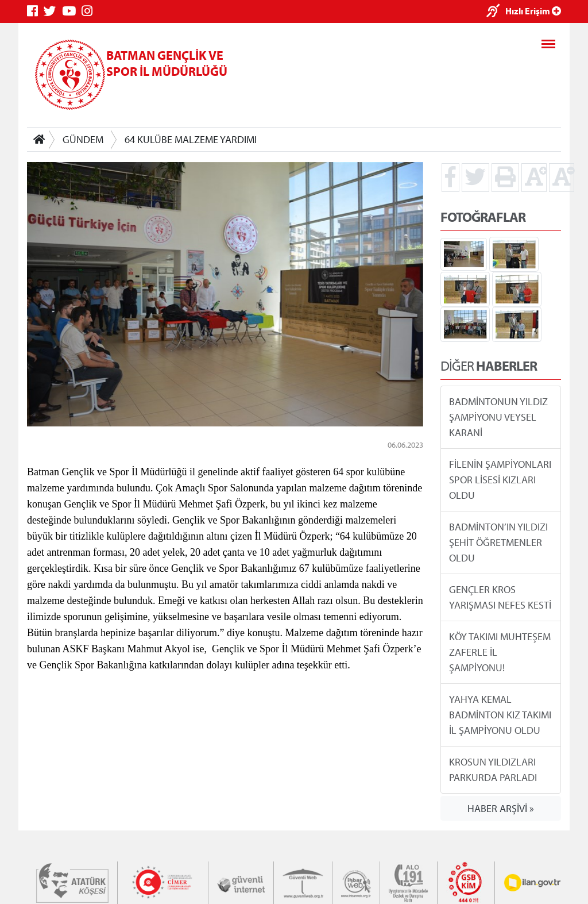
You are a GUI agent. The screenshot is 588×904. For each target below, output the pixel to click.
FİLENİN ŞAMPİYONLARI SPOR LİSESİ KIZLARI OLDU (500, 480)
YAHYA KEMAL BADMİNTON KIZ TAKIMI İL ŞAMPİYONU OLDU (500, 715)
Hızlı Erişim (533, 11)
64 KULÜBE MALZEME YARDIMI (191, 139)
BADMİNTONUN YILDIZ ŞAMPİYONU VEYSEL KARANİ (498, 417)
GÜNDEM (83, 139)
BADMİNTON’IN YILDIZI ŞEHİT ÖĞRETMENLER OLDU (498, 542)
